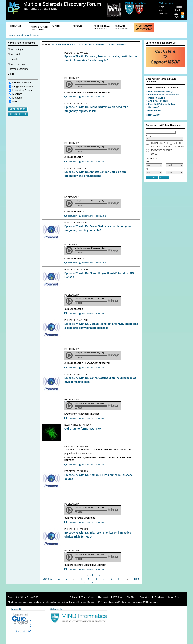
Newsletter (179, 10)
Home (11, 35)
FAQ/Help (118, 597)
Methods (17, 98)
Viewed (150, 88)
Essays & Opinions (18, 69)
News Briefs (14, 54)
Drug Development (23, 86)
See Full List (153, 115)
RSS (176, 13)
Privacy (74, 597)
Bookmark (101, 97)
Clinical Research (22, 83)
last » (94, 582)
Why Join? (164, 14)
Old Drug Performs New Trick (83, 429)
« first (90, 575)
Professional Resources (102, 27)
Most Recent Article (64, 45)
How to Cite (104, 597)
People (16, 101)
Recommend (88, 97)
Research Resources (121, 27)
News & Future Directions (40, 28)
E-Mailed (175, 88)
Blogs (11, 74)
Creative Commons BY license (83, 602)
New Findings (15, 49)
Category (150, 136)
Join (161, 10)
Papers (56, 26)
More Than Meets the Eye (161, 92)
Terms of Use (88, 597)
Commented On (162, 88)
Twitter (177, 17)
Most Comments (117, 45)
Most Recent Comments (92, 45)
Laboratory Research (24, 90)
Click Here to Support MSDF (144, 28)
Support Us (145, 597)
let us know (113, 602)
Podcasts (13, 59)
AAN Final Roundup (158, 101)
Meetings (17, 94)
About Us (15, 26)
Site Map (131, 597)
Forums (77, 26)
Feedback (179, 7)
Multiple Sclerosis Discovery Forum (62, 6)
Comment (72, 97)
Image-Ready (155, 110)
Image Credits (175, 597)
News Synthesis (17, 64)
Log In (162, 7)
